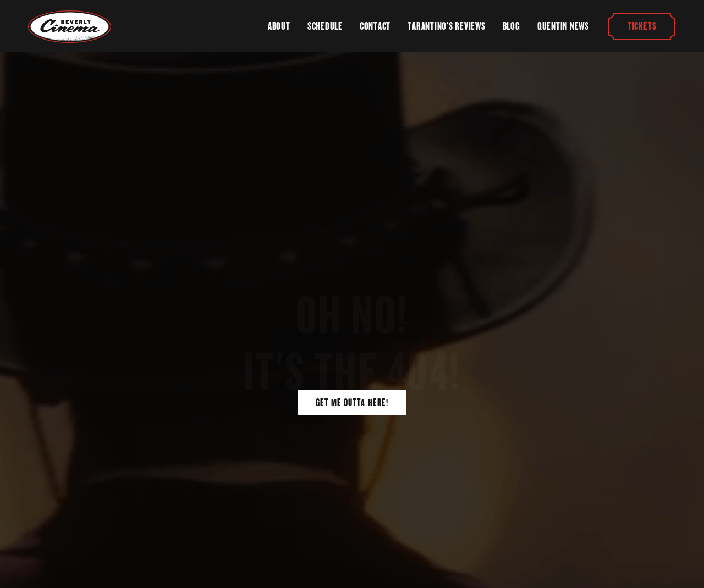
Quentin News (563, 26)
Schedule (325, 26)
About (279, 26)
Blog (512, 26)
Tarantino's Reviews (446, 26)
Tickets (642, 26)
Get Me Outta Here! (352, 403)
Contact (375, 26)
